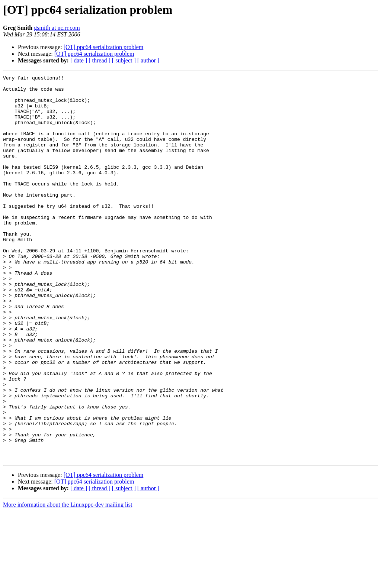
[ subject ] (124, 60)
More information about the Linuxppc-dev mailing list (68, 581)
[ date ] (79, 60)
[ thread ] (100, 60)
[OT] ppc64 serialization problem (104, 47)
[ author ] (148, 60)
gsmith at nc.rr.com (57, 28)
